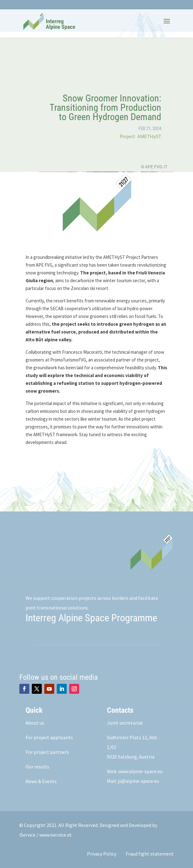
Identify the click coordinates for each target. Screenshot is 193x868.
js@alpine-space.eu (138, 781)
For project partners (47, 752)
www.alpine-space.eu (140, 771)
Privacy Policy (102, 854)
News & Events (41, 781)
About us (35, 723)
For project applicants (49, 737)
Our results (37, 767)
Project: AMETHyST (140, 137)
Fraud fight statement (150, 854)
